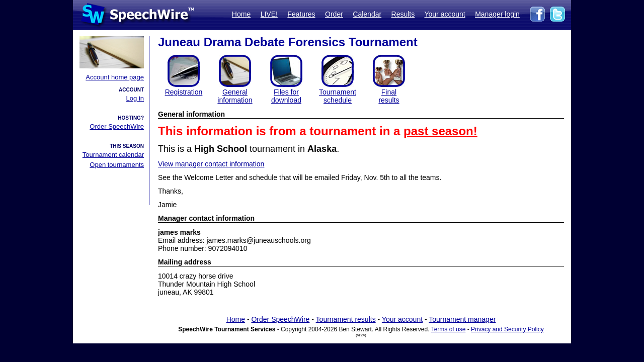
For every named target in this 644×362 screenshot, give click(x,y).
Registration (184, 92)
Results (403, 14)
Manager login (497, 14)
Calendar (367, 14)
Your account (445, 14)
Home (241, 14)
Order (334, 14)
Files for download (286, 96)
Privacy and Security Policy (507, 329)
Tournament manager (462, 319)
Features (301, 14)
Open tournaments (117, 165)
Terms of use (449, 329)
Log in (135, 98)
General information (235, 96)
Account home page (115, 77)
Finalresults (389, 96)
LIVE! (269, 14)
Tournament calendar (113, 155)
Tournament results (346, 319)
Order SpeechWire (117, 126)
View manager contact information (211, 164)
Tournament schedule (338, 96)
